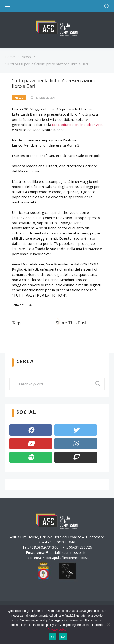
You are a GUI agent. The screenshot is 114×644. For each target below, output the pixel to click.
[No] (108, 624)
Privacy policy (57, 630)
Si (53, 637)
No (63, 637)
